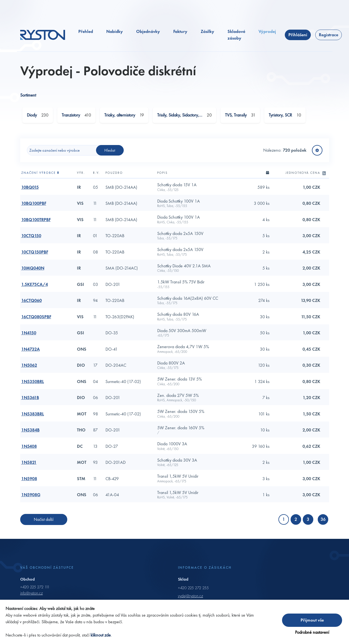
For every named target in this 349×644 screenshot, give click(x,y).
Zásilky (207, 33)
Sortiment (28, 97)
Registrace (329, 37)
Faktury (180, 33)
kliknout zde (101, 635)
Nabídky (115, 33)
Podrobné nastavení (312, 632)
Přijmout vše (312, 620)
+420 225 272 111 (35, 589)
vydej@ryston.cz (191, 598)
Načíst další (44, 522)
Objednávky (148, 33)
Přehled (86, 33)
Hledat (110, 152)
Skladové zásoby (236, 37)
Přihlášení (298, 37)
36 (323, 522)
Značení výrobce (40, 175)
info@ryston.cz (32, 595)
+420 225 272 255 (193, 590)
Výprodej (267, 33)
